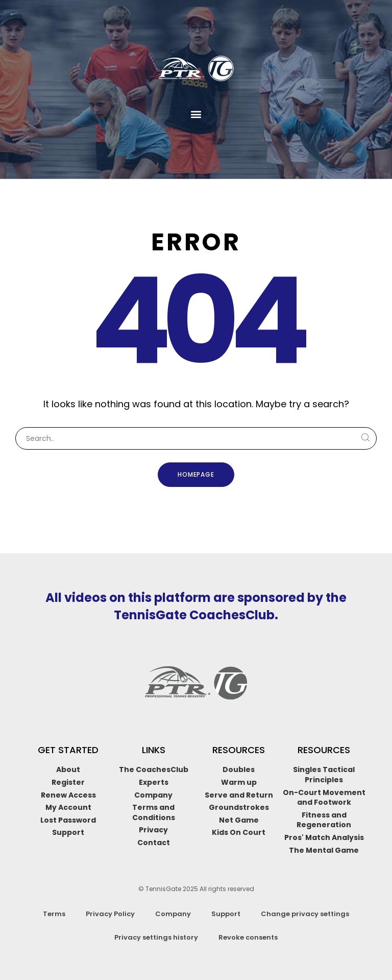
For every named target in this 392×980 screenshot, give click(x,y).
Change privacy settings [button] (305, 914)
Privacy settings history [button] (156, 937)
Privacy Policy (110, 914)
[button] (196, 114)
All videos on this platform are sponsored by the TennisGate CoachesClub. (196, 606)
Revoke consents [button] (248, 937)
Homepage (196, 474)
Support (226, 914)
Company (173, 914)
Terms (54, 914)
